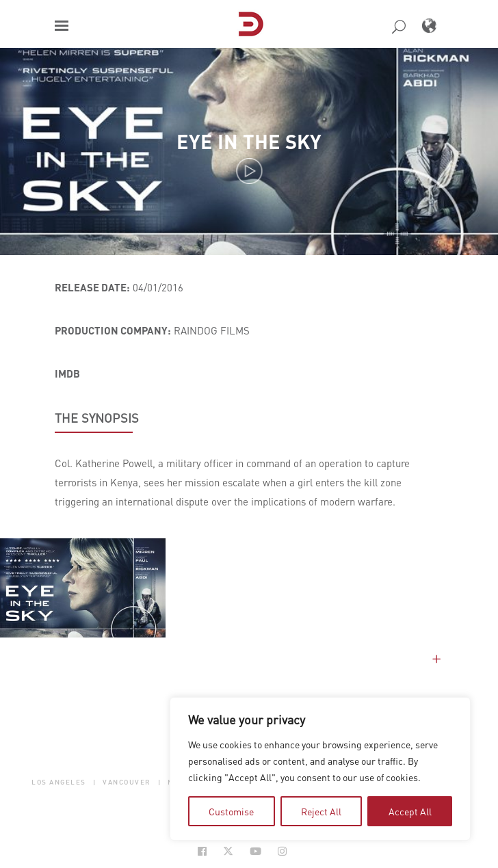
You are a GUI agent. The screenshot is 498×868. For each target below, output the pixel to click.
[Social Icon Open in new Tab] (202, 851)
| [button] (95, 782)
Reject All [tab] (321, 811)
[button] (62, 26)
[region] (320, 769)
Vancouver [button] (127, 782)
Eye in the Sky (249, 141)
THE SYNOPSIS (97, 418)
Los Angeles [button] (59, 782)
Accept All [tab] (410, 811)
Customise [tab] (231, 811)
